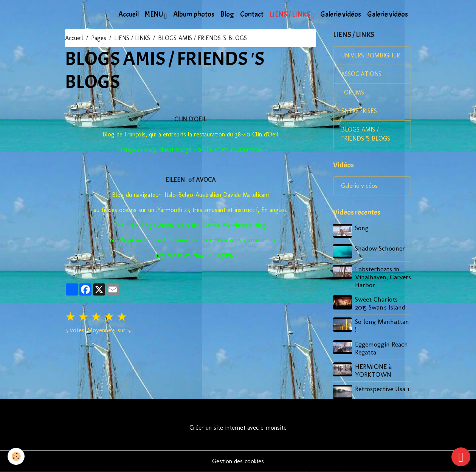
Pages (99, 38)
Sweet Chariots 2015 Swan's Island (380, 303)
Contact (252, 14)
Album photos (194, 14)
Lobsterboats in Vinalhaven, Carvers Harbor (383, 277)
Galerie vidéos (341, 14)
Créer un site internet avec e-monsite (238, 428)
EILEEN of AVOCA (191, 180)
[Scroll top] (461, 457)
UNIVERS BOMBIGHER (371, 55)
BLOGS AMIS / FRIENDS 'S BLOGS (366, 134)
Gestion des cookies (238, 461)
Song (362, 228)
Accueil (129, 14)
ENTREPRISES (359, 111)
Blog (227, 14)
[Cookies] (16, 456)
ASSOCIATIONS (361, 74)
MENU (155, 14)
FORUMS (353, 92)
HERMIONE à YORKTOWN (373, 370)
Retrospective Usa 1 (382, 389)
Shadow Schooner (380, 248)
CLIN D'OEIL (190, 119)
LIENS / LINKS (291, 14)
